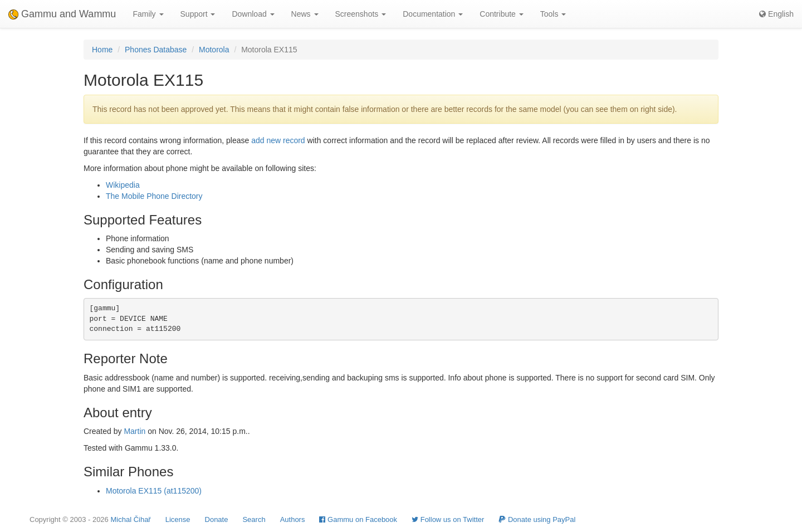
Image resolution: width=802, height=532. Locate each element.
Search (254, 519)
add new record (278, 140)
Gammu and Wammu (62, 14)
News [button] (305, 14)
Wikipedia (123, 185)
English (776, 14)
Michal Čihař (130, 519)
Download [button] (253, 14)
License (178, 519)
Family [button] (148, 14)
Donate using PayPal (537, 519)
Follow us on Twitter (448, 519)
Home (102, 50)
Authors (293, 519)
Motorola (214, 50)
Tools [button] (553, 14)
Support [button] (198, 14)
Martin (135, 431)
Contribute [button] (501, 14)
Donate (217, 519)
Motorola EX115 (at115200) (154, 491)
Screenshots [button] (361, 14)
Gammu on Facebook (358, 519)
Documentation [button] (433, 14)
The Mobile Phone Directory (154, 196)
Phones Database (156, 50)
